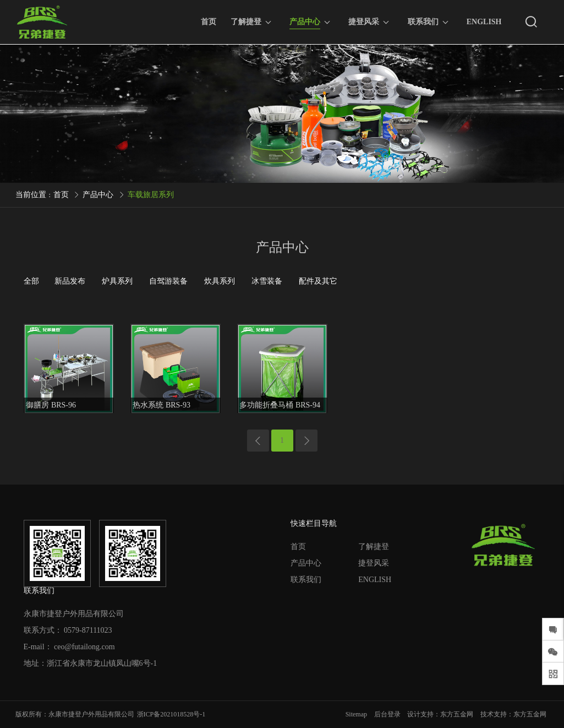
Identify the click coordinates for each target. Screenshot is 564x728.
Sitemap (356, 714)
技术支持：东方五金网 (513, 714)
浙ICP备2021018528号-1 (171, 714)
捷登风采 (364, 22)
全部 (31, 281)
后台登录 (387, 714)
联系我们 (423, 22)
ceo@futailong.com (84, 647)
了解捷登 (246, 22)
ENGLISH (484, 22)
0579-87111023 (88, 630)
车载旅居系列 (151, 195)
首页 (209, 22)
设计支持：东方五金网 (440, 714)
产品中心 (305, 23)
